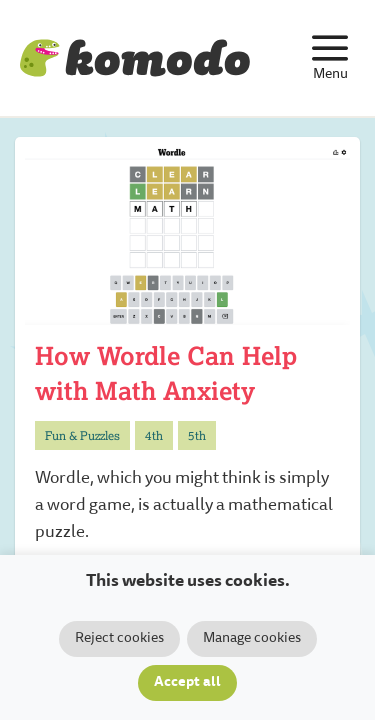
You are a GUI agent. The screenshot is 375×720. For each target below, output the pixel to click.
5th (197, 435)
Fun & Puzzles (82, 435)
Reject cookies (119, 639)
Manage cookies (252, 639)
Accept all (187, 683)
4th (154, 435)
